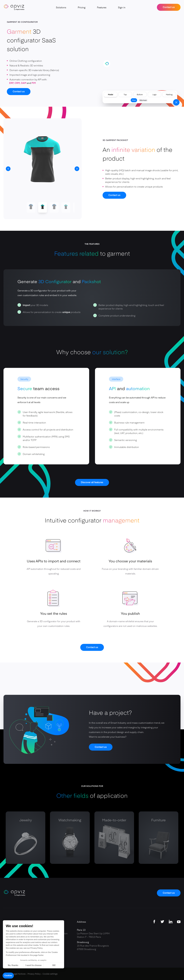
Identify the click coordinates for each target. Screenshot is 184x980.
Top (125, 94)
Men (134, 100)
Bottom (140, 94)
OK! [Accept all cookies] (54, 965)
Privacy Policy (34, 974)
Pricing (82, 7)
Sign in (122, 7)
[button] (8, 976)
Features (102, 7)
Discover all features (92, 482)
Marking (169, 94)
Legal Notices (19, 974)
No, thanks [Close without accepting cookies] (13, 965)
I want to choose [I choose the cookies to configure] (34, 965)
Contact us (169, 7)
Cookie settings (50, 974)
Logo (154, 94)
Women (143, 100)
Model (111, 94)
